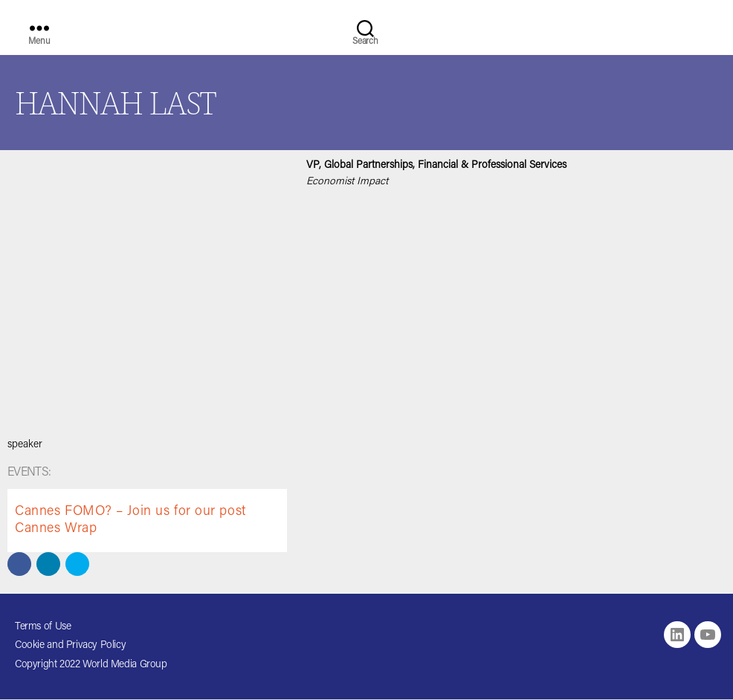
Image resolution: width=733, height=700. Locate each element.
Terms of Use (43, 627)
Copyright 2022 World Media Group (91, 665)
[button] (19, 564)
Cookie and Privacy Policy (70, 646)
